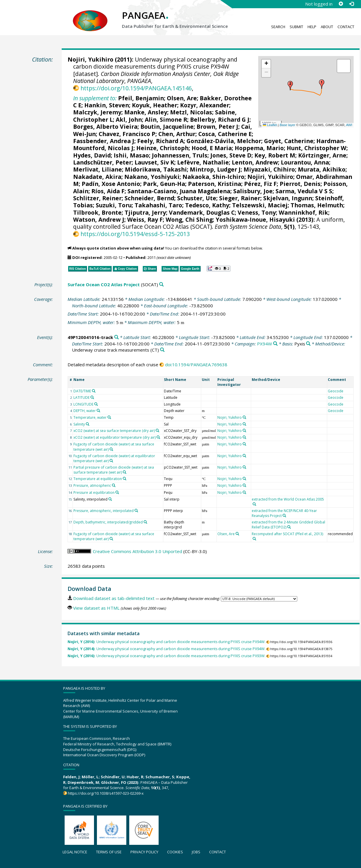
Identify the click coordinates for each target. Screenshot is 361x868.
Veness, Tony (257, 212)
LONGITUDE (83, 404)
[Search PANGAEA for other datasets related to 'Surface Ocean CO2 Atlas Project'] (161, 285)
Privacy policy (144, 852)
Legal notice (75, 852)
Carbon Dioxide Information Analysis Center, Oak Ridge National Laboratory (156, 77)
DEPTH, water (85, 411)
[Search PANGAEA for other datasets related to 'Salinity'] (88, 424)
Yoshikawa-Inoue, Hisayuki (255, 219)
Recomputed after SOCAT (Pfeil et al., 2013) (287, 534)
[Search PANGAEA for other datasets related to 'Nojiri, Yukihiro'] (244, 417)
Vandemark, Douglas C (202, 212)
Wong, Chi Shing (189, 219)
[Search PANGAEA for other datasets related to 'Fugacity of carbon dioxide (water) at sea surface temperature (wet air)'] (111, 449)
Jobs (196, 852)
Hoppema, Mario (259, 148)
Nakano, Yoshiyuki (152, 177)
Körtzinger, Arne (322, 155)
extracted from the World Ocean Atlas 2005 (288, 499)
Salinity (79, 424)
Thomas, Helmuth (317, 205)
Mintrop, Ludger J (215, 169)
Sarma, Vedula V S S (304, 191)
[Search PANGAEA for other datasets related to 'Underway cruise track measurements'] (162, 350)
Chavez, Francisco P (127, 134)
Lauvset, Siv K (154, 162)
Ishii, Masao (131, 155)
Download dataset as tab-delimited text (114, 598)
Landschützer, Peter (102, 162)
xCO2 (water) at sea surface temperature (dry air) (114, 431)
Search (278, 27)
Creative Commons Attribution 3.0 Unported (137, 551)
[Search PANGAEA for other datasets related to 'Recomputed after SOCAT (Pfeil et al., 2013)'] (254, 539)
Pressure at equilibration (94, 493)
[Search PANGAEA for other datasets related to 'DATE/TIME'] (94, 391)
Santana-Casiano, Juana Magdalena (179, 191)
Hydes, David (92, 155)
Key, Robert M (275, 155)
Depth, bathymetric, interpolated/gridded (108, 522)
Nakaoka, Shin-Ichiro (213, 177)
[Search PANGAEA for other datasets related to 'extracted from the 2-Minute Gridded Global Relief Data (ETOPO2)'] (289, 527)
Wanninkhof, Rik (303, 212)
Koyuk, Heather (155, 105)
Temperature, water (90, 417)
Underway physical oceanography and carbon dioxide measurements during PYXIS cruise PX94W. (167, 642)
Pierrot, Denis (300, 184)
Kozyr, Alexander (205, 105)
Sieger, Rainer (240, 198)
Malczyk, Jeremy (97, 112)
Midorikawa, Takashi (156, 169)
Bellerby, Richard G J (220, 119)
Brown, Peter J (217, 127)
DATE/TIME (82, 391)
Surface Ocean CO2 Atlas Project (104, 284)
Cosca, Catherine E (225, 134)
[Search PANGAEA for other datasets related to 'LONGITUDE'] (96, 404)
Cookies (175, 852)
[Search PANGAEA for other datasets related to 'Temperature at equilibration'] (125, 479)
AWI (349, 125)
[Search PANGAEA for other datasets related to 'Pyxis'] (308, 344)
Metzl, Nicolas (191, 112)
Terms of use (109, 852)
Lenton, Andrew (255, 162)
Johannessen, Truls (180, 155)
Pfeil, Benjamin (141, 98)
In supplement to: (95, 98)
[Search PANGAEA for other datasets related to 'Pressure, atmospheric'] (114, 485)
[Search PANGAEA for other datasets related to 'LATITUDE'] (92, 397)
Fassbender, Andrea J (104, 141)
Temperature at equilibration (98, 479)
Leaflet (270, 125)
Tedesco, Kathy (207, 205)
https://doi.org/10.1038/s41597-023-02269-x (106, 793)
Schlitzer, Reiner (97, 198)
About (327, 27)
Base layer (287, 125)
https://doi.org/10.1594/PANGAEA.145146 (136, 88)
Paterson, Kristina (215, 184)
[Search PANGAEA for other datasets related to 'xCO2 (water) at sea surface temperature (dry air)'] (157, 430)
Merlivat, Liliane (98, 169)
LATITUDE (82, 397)
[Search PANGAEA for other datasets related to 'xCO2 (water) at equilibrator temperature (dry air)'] (158, 437)
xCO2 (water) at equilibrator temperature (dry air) (115, 437)
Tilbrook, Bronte (97, 212)
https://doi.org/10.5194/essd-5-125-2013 (135, 234)
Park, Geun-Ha (164, 184)
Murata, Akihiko (322, 169)
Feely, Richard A (160, 141)
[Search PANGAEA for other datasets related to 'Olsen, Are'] (237, 534)
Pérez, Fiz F (260, 184)
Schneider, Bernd (149, 198)
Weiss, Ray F (145, 219)
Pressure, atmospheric (92, 485)
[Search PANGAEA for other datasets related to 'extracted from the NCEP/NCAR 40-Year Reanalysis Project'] (284, 516)
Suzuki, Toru (114, 205)
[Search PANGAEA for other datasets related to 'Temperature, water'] (109, 417)
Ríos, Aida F (108, 191)
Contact (346, 27)
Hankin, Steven (107, 105)
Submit (296, 27)
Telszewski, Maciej (260, 205)
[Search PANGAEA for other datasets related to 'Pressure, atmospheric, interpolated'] (136, 511)
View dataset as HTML (96, 608)
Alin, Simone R (166, 119)
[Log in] (351, 4)
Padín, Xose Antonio (111, 184)
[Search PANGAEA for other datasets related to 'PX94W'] (275, 344)
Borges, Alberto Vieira (105, 127)
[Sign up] (341, 4)
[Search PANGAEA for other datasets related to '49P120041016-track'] (116, 337)
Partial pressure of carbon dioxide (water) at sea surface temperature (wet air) (114, 470)
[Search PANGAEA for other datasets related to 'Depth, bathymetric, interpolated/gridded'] (145, 522)
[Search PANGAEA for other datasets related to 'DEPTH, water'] (98, 411)
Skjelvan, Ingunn (288, 198)
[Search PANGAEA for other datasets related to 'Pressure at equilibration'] (117, 492)
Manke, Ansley (146, 112)
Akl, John (129, 119)
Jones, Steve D (231, 155)
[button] (322, 84)
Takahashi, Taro (158, 205)
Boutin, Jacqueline (167, 127)
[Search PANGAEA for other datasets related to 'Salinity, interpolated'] (110, 499)
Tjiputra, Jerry (145, 212)
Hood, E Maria (212, 148)
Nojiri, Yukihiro (90, 59)
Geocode (336, 391)
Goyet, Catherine (289, 141)
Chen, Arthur (177, 134)
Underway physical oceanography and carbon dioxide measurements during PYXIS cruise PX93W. (167, 656)
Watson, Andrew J (99, 219)
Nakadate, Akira (97, 177)
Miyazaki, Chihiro (269, 169)
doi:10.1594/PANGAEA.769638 (196, 365)
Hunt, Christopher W (316, 148)
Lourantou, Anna (305, 162)
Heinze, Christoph (162, 148)
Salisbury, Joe (253, 191)
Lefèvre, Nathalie (203, 162)
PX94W (265, 344)
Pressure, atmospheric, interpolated (104, 511)
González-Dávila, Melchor (224, 141)
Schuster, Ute (197, 198)
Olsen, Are (182, 98)
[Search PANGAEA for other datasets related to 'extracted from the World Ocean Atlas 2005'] (254, 504)
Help (312, 27)
